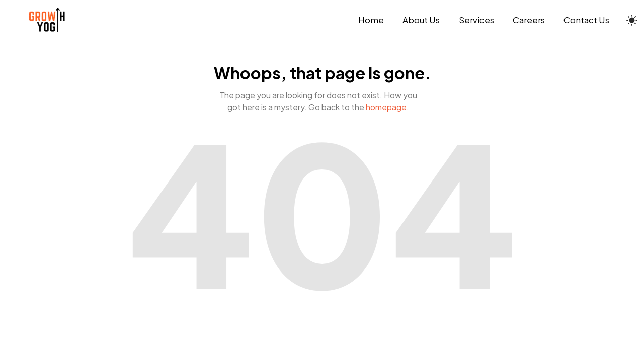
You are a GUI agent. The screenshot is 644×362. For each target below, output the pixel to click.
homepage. (387, 107)
